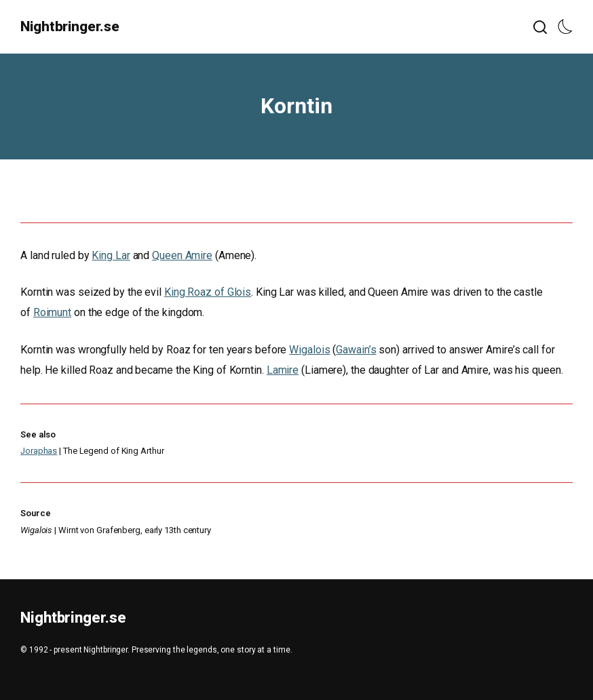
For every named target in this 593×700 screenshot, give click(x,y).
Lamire (283, 370)
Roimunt (52, 312)
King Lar (111, 255)
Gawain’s (356, 350)
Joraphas (39, 451)
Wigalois (309, 350)
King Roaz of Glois (208, 292)
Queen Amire (182, 255)
